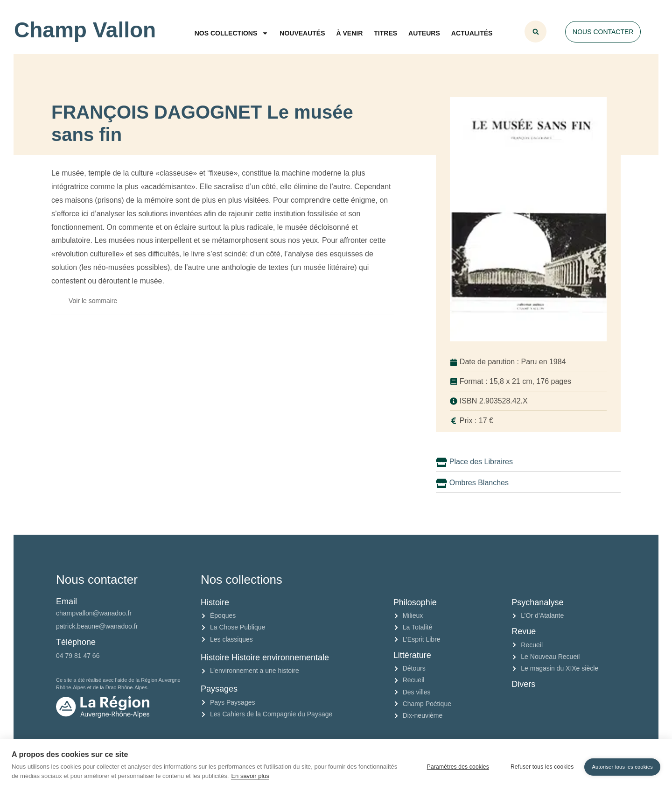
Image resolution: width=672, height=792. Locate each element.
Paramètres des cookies (455, 765)
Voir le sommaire (93, 301)
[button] (535, 32)
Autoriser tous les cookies (622, 765)
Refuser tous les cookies (539, 765)
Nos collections (232, 33)
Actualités (472, 33)
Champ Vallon (85, 30)
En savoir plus (250, 776)
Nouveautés (302, 33)
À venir (350, 33)
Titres (385, 33)
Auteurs (424, 33)
